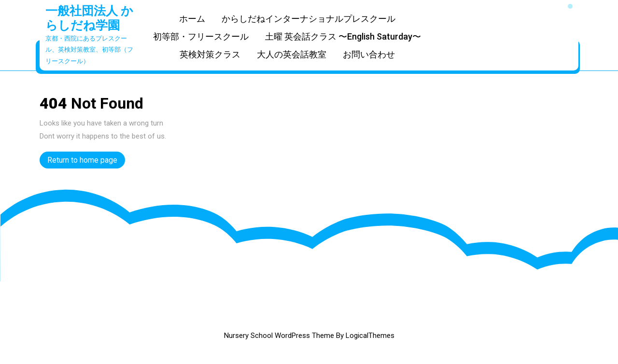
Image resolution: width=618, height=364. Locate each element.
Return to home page (86, 161)
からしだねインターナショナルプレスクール (309, 19)
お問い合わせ (369, 54)
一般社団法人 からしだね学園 (89, 18)
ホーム (192, 19)
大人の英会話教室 (292, 54)
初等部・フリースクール (201, 36)
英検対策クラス (210, 54)
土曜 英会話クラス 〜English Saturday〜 (343, 36)
